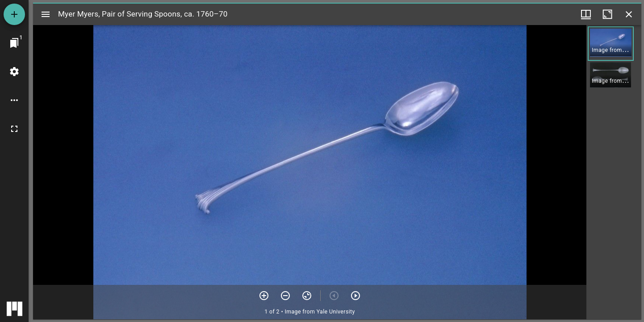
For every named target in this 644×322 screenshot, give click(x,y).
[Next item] (355, 296)
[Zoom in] (264, 296)
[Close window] (629, 14)
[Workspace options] (14, 100)
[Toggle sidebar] (46, 14)
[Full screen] (14, 129)
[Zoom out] (285, 296)
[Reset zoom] (307, 296)
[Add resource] (14, 14)
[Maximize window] (607, 14)
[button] (611, 44)
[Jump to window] (14, 43)
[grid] (614, 172)
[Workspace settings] (14, 72)
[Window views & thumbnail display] (586, 14)
